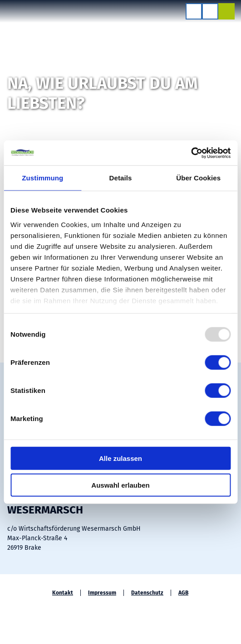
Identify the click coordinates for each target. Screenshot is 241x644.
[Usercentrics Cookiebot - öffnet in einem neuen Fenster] (191, 153)
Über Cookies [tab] (198, 178)
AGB (183, 593)
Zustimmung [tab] (42, 178)
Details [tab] (121, 178)
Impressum (102, 593)
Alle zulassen (120, 458)
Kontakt (63, 593)
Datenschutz (147, 593)
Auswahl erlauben (120, 485)
